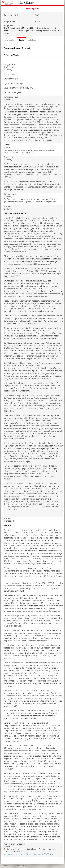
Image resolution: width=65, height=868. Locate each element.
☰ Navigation (33, 8)
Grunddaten (10, 40)
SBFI (5, 866)
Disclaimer (26, 866)
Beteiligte (32, 40)
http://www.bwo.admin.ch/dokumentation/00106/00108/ (28, 854)
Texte (22, 40)
